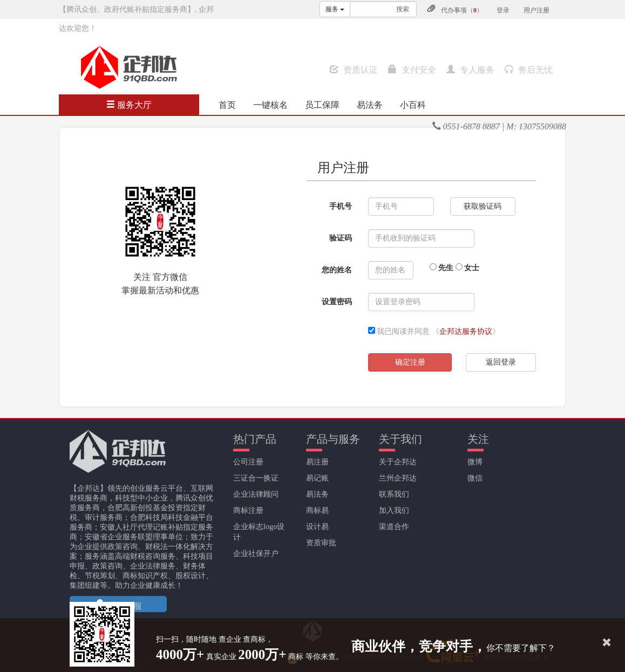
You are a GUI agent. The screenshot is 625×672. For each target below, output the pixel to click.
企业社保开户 (256, 554)
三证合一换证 (256, 478)
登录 (503, 10)
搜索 (403, 9)
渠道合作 (394, 527)
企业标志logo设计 (259, 532)
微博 (475, 462)
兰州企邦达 (398, 478)
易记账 (317, 478)
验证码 (341, 238)
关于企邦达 (398, 462)
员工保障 (322, 105)
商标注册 (248, 510)
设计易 (317, 527)
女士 (468, 268)
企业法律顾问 (256, 494)
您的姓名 (337, 270)
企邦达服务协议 (466, 331)
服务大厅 (129, 105)
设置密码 (337, 302)
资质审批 (321, 543)
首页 (227, 105)
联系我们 (394, 494)
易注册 (317, 462)
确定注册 (410, 362)
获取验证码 (483, 206)
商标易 (317, 510)
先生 (442, 268)
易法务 (370, 105)
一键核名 (270, 105)
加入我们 (394, 510)
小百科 (413, 105)
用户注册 (536, 10)
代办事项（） (462, 10)
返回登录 (501, 362)
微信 (475, 478)
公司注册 (248, 462)
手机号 (341, 206)
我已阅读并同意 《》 (434, 331)
